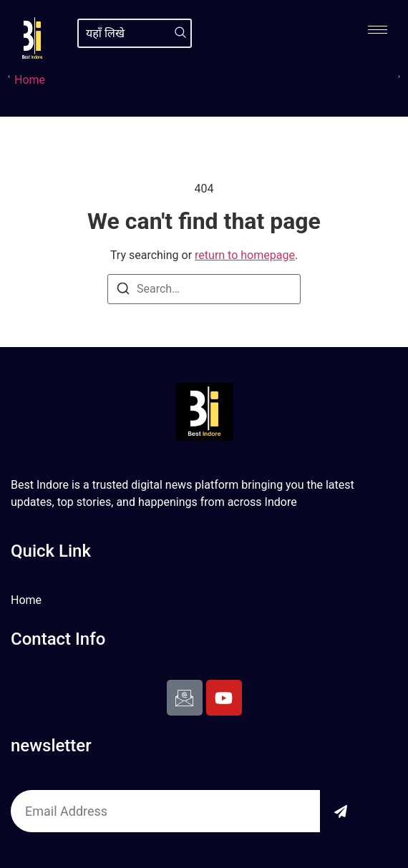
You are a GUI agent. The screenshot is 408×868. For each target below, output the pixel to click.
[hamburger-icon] (378, 30)
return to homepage (245, 255)
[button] (9, 76)
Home (30, 80)
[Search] (180, 33)
